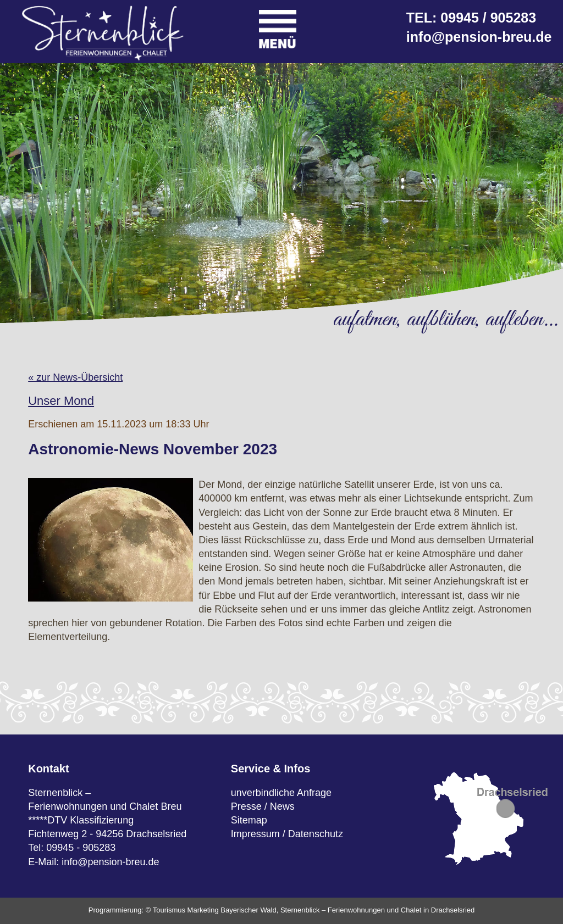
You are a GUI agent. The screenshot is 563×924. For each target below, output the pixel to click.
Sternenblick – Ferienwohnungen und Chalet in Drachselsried (377, 910)
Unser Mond (61, 401)
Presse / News (263, 806)
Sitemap (249, 820)
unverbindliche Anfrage (281, 793)
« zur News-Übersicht (75, 377)
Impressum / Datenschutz (287, 834)
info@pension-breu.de (479, 37)
